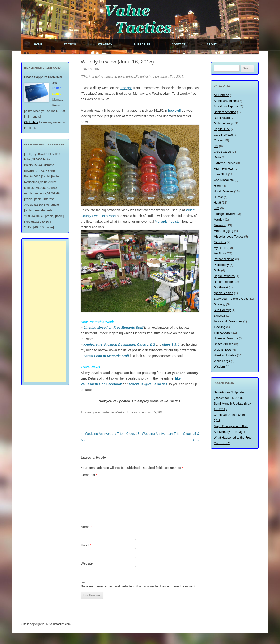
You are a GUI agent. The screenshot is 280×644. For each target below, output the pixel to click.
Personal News (224, 259)
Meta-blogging (223, 231)
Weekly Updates (126, 412)
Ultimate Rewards (226, 338)
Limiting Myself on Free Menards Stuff (113, 328)
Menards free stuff (168, 222)
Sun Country (222, 310)
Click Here (31, 122)
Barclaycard (222, 118)
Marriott (219, 219)
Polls (217, 270)
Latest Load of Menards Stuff (106, 356)
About (212, 45)
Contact (178, 45)
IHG (216, 208)
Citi (216, 146)
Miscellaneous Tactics (228, 236)
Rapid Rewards (224, 276)
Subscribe (142, 45)
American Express (226, 106)
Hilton (218, 186)
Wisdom (219, 367)
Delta (217, 157)
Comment (89, 475)
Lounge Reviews (225, 214)
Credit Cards (222, 152)
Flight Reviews (224, 169)
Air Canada (221, 95)
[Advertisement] (45, 312)
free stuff (174, 111)
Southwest (221, 287)
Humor (218, 197)
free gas (126, 88)
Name (86, 527)
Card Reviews (223, 135)
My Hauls (220, 248)
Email (86, 545)
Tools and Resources (228, 321)
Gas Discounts (224, 180)
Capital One (222, 129)
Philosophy (221, 265)
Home (38, 45)
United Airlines (223, 344)
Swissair (219, 316)
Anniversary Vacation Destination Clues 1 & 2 (119, 345)
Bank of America (225, 112)
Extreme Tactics (225, 163)
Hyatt (217, 203)
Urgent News (223, 350)
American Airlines (225, 101)
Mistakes (220, 242)
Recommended (224, 282)
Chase (218, 140)
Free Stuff (220, 174)
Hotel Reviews (223, 191)
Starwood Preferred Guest (231, 299)
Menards (220, 225)
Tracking (219, 327)
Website (87, 563)
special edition (223, 293)
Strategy (105, 45)
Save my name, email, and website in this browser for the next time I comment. (138, 586)
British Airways (224, 123)
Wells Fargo (222, 361)
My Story (220, 253)
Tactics (70, 45)
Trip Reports (222, 333)
